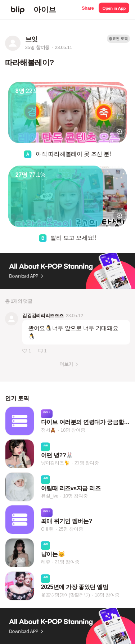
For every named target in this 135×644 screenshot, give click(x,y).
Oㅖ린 (47, 529)
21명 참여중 (87, 463)
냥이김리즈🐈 (55, 463)
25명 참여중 (71, 529)
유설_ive (50, 496)
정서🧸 (48, 430)
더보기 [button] (66, 364)
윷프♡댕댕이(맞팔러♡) (66, 595)
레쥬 (46, 562)
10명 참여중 (75, 496)
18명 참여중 (73, 430)
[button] (88, 10)
